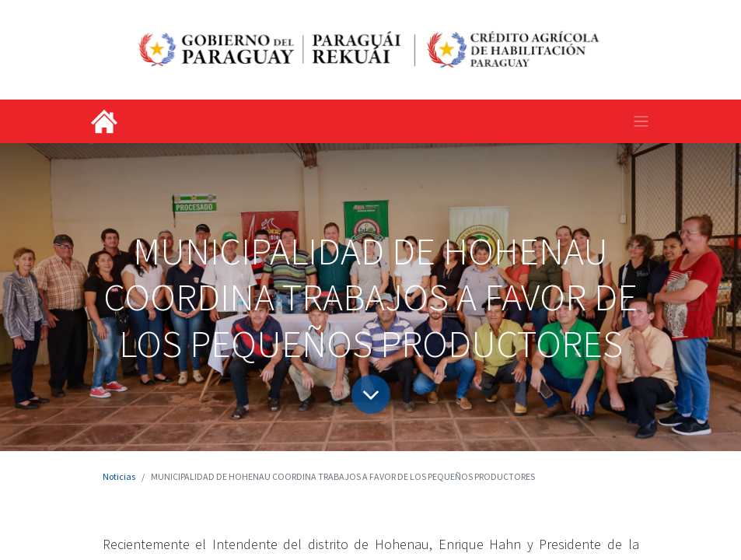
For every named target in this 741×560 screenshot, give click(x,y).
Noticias (119, 476)
